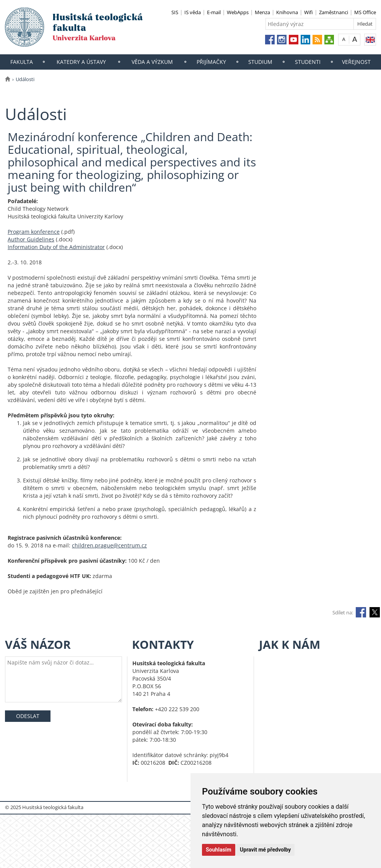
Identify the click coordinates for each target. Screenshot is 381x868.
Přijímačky (211, 62)
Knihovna (287, 12)
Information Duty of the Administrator (56, 247)
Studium (260, 62)
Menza (262, 12)
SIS (175, 12)
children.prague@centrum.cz (109, 545)
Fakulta (22, 62)
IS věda (193, 12)
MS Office (365, 12)
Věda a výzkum (152, 62)
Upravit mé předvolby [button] (265, 850)
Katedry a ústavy (81, 62)
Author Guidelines (31, 239)
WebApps (238, 12)
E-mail (214, 12)
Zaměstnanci (334, 12)
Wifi (309, 12)
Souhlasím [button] (219, 850)
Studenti (308, 62)
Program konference (34, 232)
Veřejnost (356, 62)
